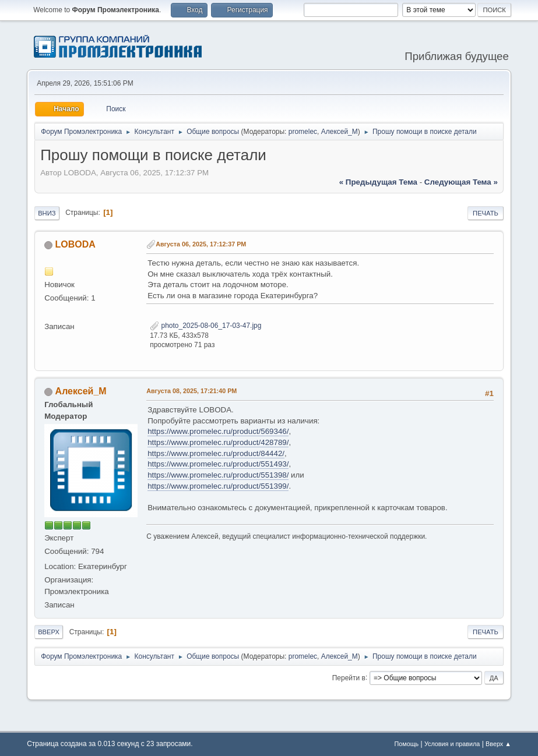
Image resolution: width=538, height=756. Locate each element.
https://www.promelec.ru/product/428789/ (218, 442)
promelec (303, 132)
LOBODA (75, 244)
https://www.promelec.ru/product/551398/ (218, 475)
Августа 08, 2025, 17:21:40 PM (191, 391)
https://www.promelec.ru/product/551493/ (218, 464)
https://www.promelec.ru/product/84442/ (216, 453)
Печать (486, 213)
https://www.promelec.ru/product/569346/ (218, 431)
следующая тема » (461, 182)
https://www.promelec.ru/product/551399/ (218, 486)
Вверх (49, 632)
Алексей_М (340, 132)
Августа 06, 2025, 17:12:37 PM (201, 244)
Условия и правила (452, 744)
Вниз (47, 213)
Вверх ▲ (498, 744)
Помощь (407, 744)
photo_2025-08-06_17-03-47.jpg (205, 326)
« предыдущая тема (378, 182)
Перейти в (349, 677)
